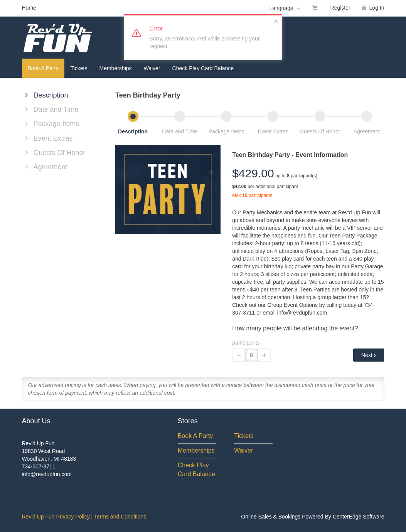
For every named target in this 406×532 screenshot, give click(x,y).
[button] (238, 355)
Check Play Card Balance (203, 68)
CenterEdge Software (359, 517)
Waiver (152, 68)
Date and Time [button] (179, 131)
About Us (36, 421)
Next (369, 355)
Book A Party (43, 68)
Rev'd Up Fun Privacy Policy (56, 517)
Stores (188, 421)
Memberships (116, 68)
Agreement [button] (367, 131)
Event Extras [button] (273, 131)
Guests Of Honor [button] (320, 131)
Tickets (79, 68)
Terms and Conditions (120, 517)
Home (29, 8)
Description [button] (133, 131)
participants (246, 343)
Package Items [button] (227, 131)
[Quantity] (251, 355)
